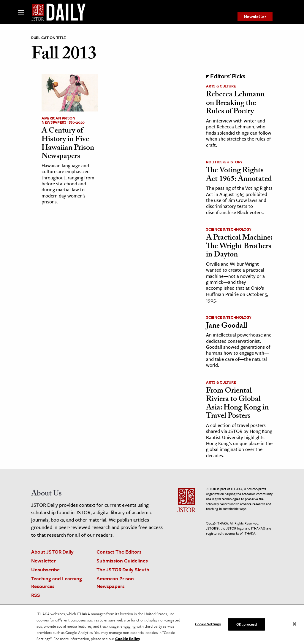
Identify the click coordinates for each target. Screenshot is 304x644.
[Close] (294, 626)
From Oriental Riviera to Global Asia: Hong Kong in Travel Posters (237, 404)
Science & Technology (229, 229)
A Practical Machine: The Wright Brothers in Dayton (239, 247)
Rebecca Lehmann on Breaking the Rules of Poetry (235, 104)
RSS (36, 595)
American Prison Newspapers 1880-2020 (63, 120)
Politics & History (224, 162)
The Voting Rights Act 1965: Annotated (239, 175)
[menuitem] (255, 17)
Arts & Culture (221, 86)
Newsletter (255, 16)
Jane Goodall (227, 326)
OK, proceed (246, 626)
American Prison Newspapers (115, 582)
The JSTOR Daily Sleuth (123, 569)
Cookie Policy (128, 640)
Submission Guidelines (122, 561)
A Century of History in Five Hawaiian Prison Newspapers (68, 144)
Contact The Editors (119, 552)
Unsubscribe (45, 569)
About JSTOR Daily (52, 552)
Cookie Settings (208, 625)
